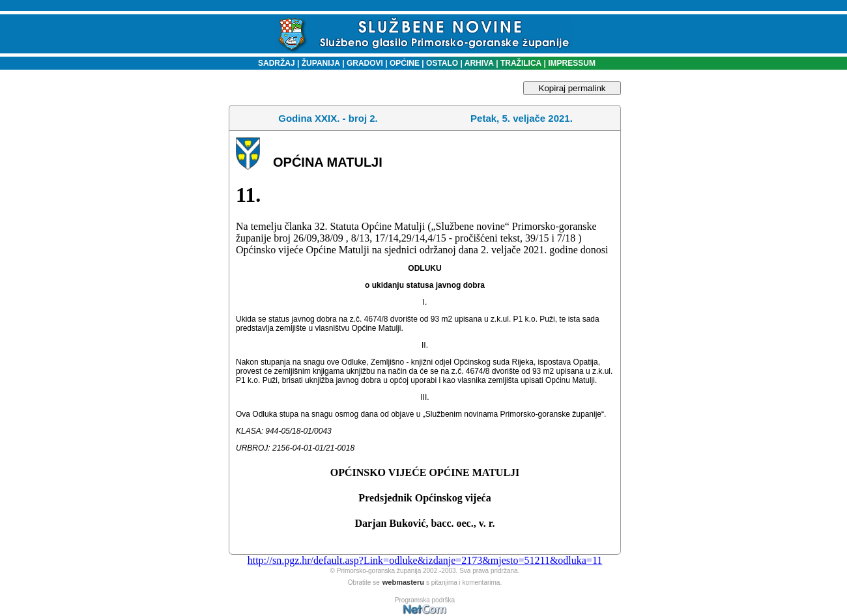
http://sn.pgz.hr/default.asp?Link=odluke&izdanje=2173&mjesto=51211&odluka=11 (425, 560)
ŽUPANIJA (321, 63)
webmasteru (403, 582)
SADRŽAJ (273, 63)
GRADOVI (365, 63)
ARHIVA (478, 63)
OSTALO (442, 63)
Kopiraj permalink (572, 88)
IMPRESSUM (572, 63)
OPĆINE (405, 63)
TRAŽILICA (520, 63)
